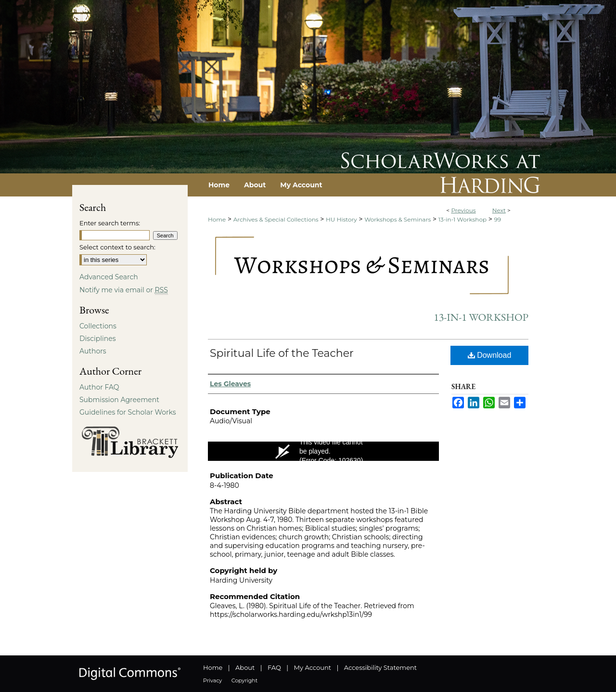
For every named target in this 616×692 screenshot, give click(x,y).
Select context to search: (117, 247)
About (245, 667)
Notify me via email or (124, 290)
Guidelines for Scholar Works (128, 412)
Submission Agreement (119, 400)
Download (490, 355)
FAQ (274, 667)
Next (499, 210)
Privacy (212, 680)
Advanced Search (109, 277)
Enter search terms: (110, 223)
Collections (98, 326)
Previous (463, 210)
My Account (313, 667)
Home (217, 219)
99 (498, 219)
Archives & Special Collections (276, 219)
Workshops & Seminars (398, 219)
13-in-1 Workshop (462, 219)
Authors (93, 351)
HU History (341, 219)
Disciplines (97, 339)
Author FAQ (99, 387)
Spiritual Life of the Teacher (282, 353)
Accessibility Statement (380, 667)
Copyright (244, 680)
